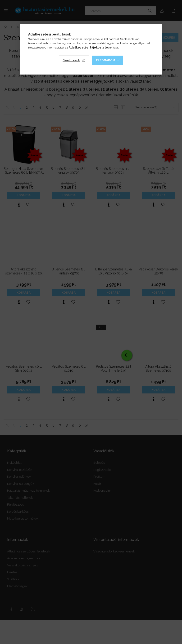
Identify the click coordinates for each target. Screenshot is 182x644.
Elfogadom (106, 60)
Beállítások (71, 60)
